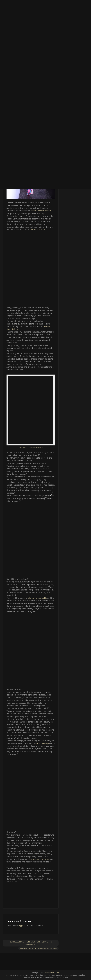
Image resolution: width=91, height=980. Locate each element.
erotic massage (42, 743)
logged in (22, 925)
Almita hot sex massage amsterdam (31, 447)
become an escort (38, 230)
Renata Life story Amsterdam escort (38, 948)
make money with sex (40, 859)
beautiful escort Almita (41, 211)
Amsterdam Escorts (53, 973)
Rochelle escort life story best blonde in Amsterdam (31, 943)
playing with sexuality (37, 598)
